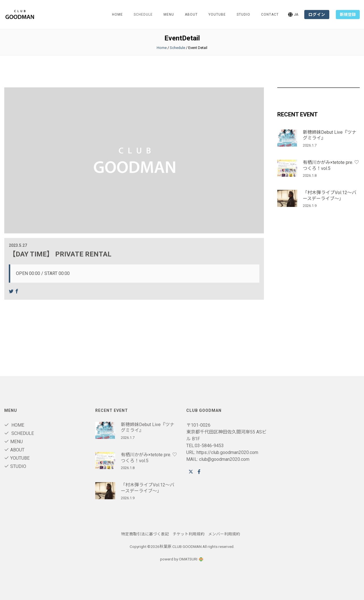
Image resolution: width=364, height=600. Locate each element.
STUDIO (243, 15)
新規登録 (348, 15)
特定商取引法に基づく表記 (145, 534)
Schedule (177, 48)
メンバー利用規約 (224, 534)
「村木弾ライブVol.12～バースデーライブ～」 (330, 196)
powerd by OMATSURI (182, 559)
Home (117, 15)
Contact (270, 15)
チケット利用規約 (189, 534)
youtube (217, 15)
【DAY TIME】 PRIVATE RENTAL (60, 254)
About (191, 15)
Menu (169, 15)
